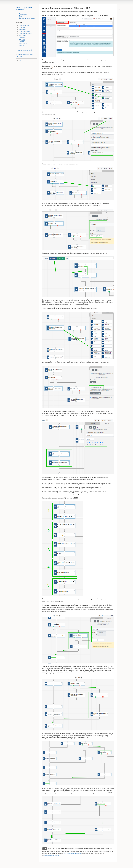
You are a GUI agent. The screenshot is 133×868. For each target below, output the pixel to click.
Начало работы (24, 25)
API (20, 61)
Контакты (22, 40)
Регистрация (23, 14)
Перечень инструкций (24, 50)
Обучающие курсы (25, 34)
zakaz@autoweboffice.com (72, 854)
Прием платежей (25, 32)
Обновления (23, 44)
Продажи (22, 27)
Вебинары (22, 38)
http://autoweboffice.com (52, 856)
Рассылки (22, 30)
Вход (21, 16)
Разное (21, 42)
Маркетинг (23, 36)
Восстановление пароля (27, 18)
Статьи (21, 46)
